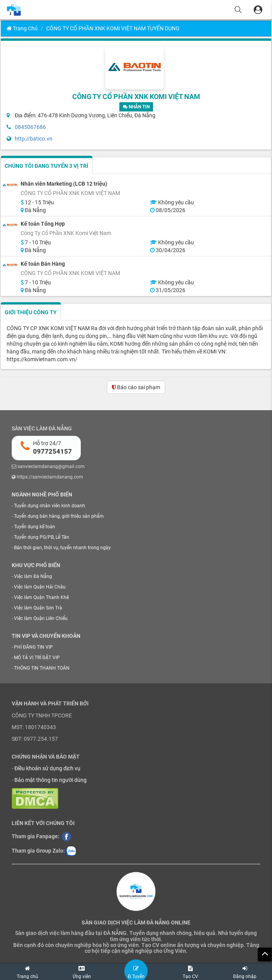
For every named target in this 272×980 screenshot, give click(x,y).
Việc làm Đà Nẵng (33, 576)
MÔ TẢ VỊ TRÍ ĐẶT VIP (37, 658)
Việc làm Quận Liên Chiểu (41, 618)
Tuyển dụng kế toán (35, 527)
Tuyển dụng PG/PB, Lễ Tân (42, 537)
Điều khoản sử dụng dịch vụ (47, 768)
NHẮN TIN (136, 107)
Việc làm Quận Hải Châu (40, 587)
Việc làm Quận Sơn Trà (38, 608)
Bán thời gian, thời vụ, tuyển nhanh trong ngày (62, 548)
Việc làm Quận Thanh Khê (41, 597)
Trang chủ (22, 28)
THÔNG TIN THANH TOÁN (42, 668)
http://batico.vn (34, 139)
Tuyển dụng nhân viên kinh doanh (50, 506)
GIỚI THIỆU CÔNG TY (31, 312)
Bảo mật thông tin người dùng (51, 780)
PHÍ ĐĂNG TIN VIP (33, 647)
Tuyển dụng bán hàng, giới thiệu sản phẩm (59, 516)
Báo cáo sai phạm (136, 387)
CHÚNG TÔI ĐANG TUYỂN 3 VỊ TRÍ (46, 166)
